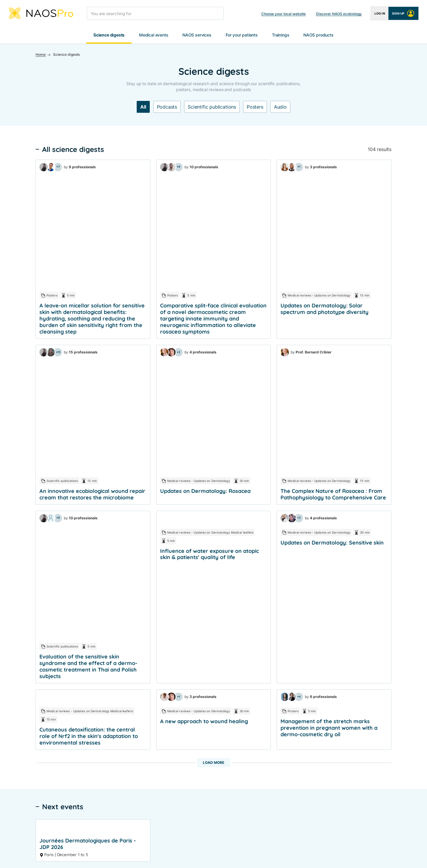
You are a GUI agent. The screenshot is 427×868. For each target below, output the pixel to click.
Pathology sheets (230, 689)
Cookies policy (194, 857)
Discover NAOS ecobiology (339, 14)
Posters (255, 107)
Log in (380, 13)
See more (213, 532)
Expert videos (226, 668)
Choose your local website (283, 14)
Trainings (281, 35)
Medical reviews (158, 678)
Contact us (294, 760)
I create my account (363, 599)
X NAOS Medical (158, 814)
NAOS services (197, 35)
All (143, 107)
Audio (280, 107)
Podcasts (167, 107)
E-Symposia (154, 732)
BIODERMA (365, 678)
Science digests (109, 35)
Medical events (154, 35)
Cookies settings (232, 857)
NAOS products (318, 35)
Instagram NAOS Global (165, 824)
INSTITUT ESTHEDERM (377, 689)
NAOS (361, 668)
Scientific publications (212, 107)
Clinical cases (226, 678)
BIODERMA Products (304, 668)
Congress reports (159, 668)
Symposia (152, 721)
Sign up (403, 13)
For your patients (242, 35)
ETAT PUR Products (303, 696)
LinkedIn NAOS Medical (165, 803)
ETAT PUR (364, 700)
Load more (213, 420)
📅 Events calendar (164, 747)
